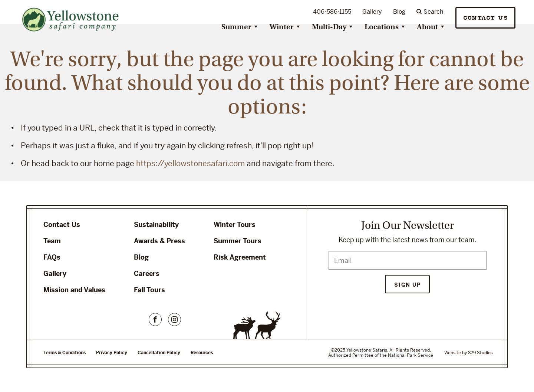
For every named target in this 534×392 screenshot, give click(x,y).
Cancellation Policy (159, 353)
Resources (202, 353)
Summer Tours (238, 241)
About (427, 27)
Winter (282, 27)
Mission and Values (74, 290)
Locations (382, 27)
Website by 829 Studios (469, 353)
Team (52, 241)
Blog (399, 12)
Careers (147, 274)
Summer (236, 27)
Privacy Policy (112, 353)
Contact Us (485, 18)
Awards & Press (159, 241)
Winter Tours (235, 225)
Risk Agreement (240, 257)
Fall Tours (149, 290)
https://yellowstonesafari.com (190, 164)
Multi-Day (329, 27)
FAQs (52, 257)
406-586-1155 (332, 12)
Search (430, 12)
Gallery (372, 12)
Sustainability (156, 225)
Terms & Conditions (65, 353)
